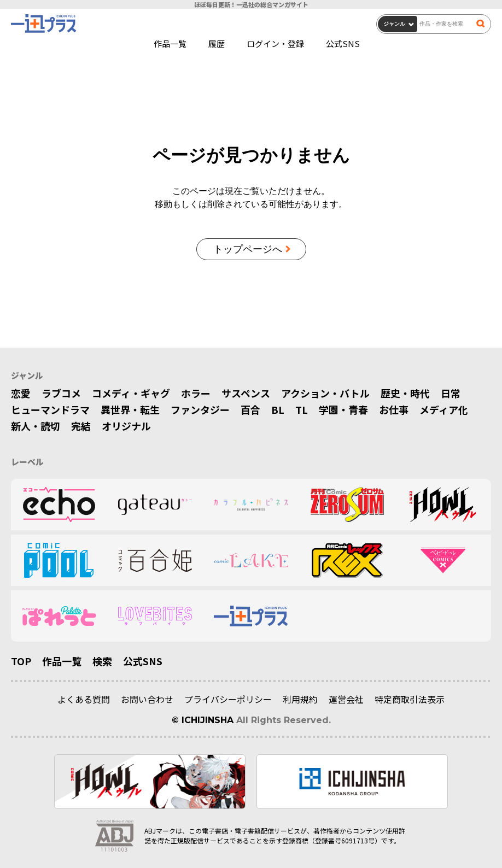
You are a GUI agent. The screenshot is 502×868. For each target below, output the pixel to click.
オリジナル (126, 426)
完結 (81, 426)
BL (278, 409)
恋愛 (21, 393)
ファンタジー (200, 409)
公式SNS (343, 43)
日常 (451, 393)
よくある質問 (84, 699)
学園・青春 (343, 409)
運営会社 (346, 699)
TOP (21, 661)
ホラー (196, 393)
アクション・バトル (325, 393)
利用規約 (300, 699)
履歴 (217, 43)
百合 (250, 409)
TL (302, 409)
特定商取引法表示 (410, 699)
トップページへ (248, 249)
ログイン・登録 (275, 43)
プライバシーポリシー (228, 699)
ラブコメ (61, 393)
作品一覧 (170, 43)
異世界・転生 (130, 409)
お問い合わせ (147, 699)
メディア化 (444, 409)
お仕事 (394, 409)
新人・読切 (36, 426)
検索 (102, 661)
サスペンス (246, 393)
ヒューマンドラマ (50, 409)
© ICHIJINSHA (203, 720)
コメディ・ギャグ (131, 393)
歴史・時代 (405, 393)
